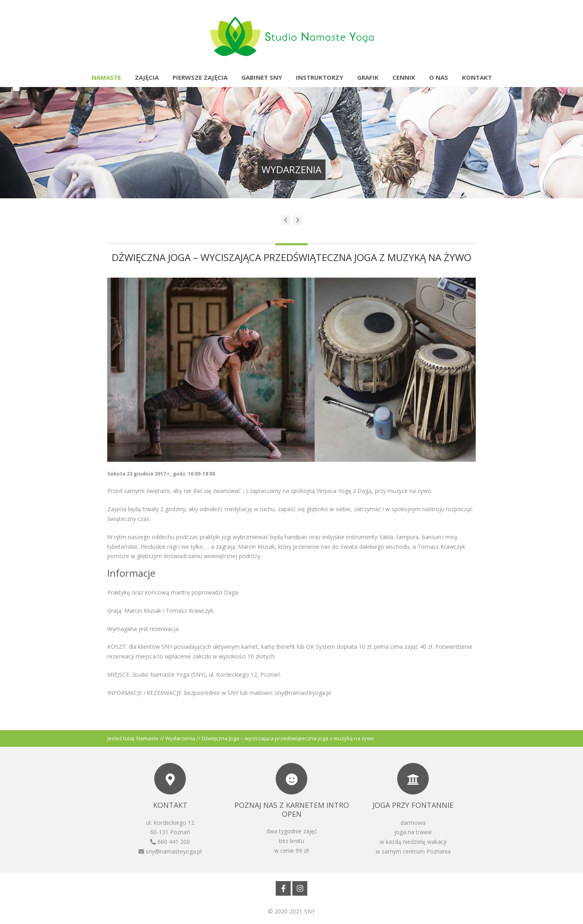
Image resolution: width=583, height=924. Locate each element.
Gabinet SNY (262, 77)
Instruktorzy (320, 77)
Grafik (368, 77)
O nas (439, 77)
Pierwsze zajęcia (200, 77)
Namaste (106, 77)
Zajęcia (147, 77)
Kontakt (477, 77)
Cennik (404, 77)
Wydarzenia (180, 738)
